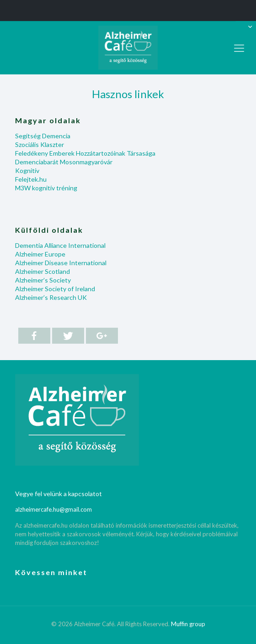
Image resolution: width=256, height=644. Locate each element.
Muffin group (188, 624)
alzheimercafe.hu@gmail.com (53, 509)
